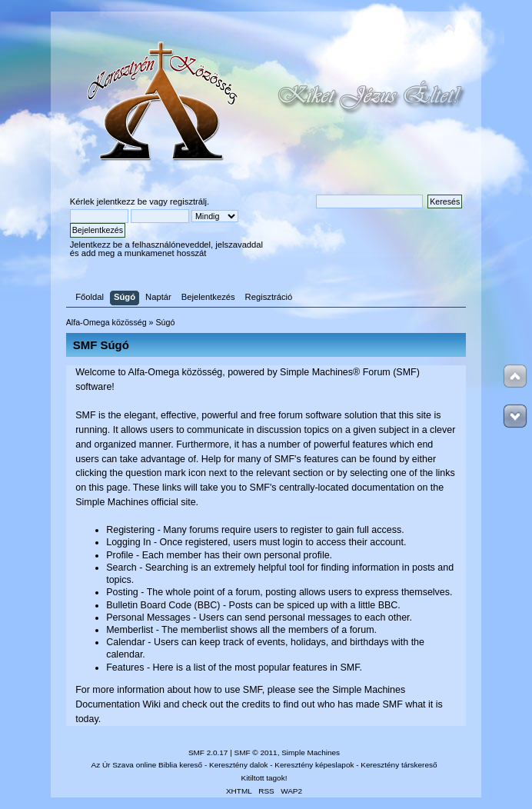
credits (256, 704)
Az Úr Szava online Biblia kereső (147, 765)
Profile (120, 555)
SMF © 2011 (256, 752)
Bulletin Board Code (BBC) (163, 605)
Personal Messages (148, 618)
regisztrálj (188, 201)
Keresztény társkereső (399, 765)
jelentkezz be (122, 201)
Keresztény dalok (238, 765)
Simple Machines (311, 752)
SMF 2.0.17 (208, 752)
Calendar (126, 642)
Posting (122, 592)
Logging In (128, 542)
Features (125, 668)
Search (121, 568)
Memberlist (130, 630)
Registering (130, 530)
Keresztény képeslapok (314, 765)
